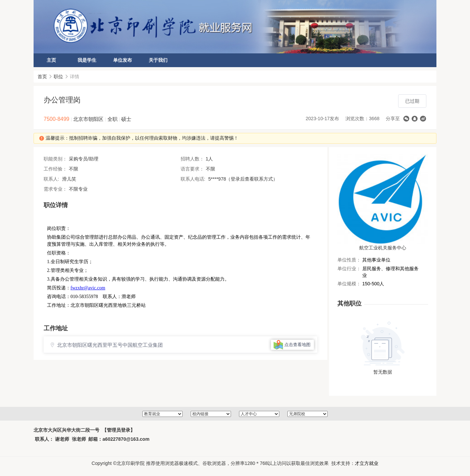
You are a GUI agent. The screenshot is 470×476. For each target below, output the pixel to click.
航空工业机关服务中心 (383, 248)
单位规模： (349, 284)
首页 (42, 77)
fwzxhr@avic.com (88, 288)
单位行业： (349, 269)
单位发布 (123, 60)
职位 (58, 77)
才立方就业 (367, 463)
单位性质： (349, 260)
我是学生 (87, 60)
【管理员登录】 (119, 430)
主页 (51, 60)
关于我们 (158, 60)
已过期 (412, 101)
